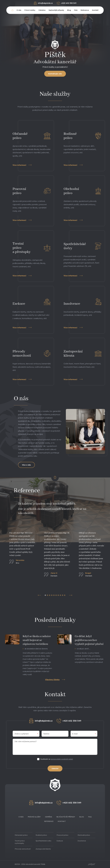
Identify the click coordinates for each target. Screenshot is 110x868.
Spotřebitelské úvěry (43, 841)
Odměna (42, 10)
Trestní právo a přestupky (20, 842)
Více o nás (26, 465)
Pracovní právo (62, 835)
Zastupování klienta (43, 849)
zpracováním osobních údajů (62, 759)
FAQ (76, 10)
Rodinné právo (41, 835)
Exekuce (60, 841)
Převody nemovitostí (23, 849)
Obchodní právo (84, 835)
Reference (85, 10)
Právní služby (30, 10)
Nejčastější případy (56, 10)
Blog (69, 10)
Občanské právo (21, 835)
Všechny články (55, 680)
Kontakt (95, 10)
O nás (19, 10)
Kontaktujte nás (55, 74)
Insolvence (82, 841)
